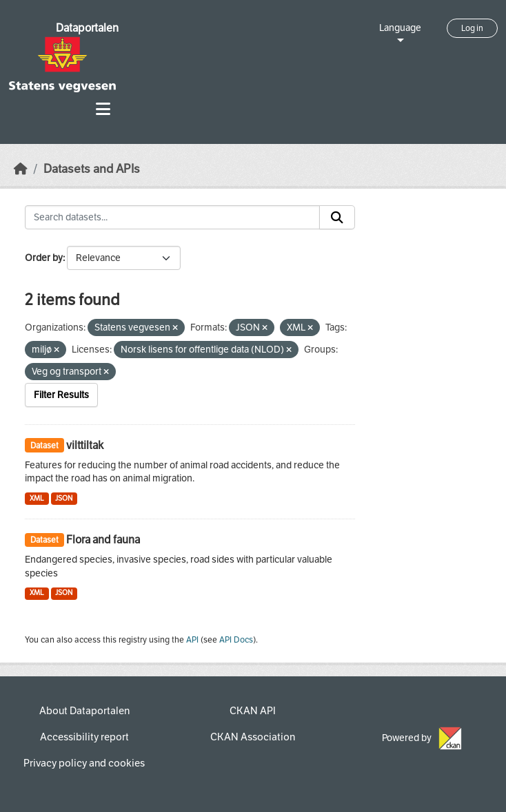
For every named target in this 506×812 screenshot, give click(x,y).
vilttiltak (85, 445)
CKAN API (253, 711)
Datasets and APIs (92, 169)
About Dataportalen (84, 711)
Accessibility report (84, 737)
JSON (64, 498)
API (192, 640)
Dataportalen (87, 28)
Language (400, 28)
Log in (472, 28)
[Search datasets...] (172, 218)
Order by (44, 258)
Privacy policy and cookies (84, 763)
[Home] (21, 169)
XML (37, 498)
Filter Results (61, 395)
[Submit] (337, 218)
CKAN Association (253, 737)
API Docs (236, 640)
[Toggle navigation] (103, 109)
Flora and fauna (103, 540)
